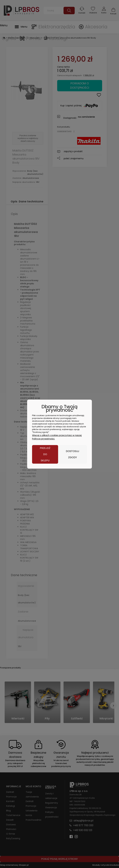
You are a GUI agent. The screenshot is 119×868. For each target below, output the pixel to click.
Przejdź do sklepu (45, 454)
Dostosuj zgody (73, 454)
